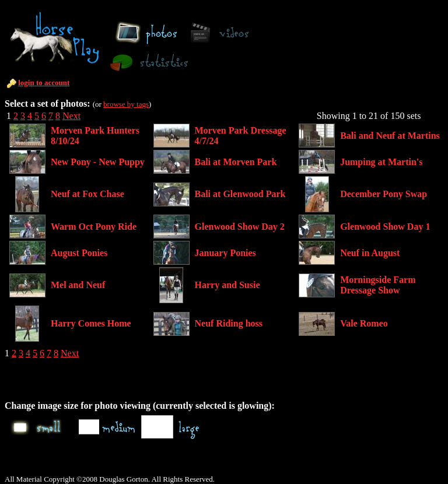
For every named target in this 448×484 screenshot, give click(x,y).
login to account (44, 83)
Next (71, 116)
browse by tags (126, 104)
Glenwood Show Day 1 (385, 227)
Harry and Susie (228, 285)
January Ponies (225, 253)
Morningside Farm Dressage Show (378, 285)
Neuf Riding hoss (229, 323)
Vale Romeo (364, 323)
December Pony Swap (384, 194)
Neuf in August (370, 253)
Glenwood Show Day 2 (240, 227)
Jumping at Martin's (381, 162)
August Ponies (79, 253)
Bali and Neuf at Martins (390, 136)
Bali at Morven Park (236, 162)
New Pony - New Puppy (98, 162)
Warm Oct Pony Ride (94, 227)
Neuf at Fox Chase (87, 194)
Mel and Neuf (78, 285)
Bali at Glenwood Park (240, 194)
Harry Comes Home (91, 323)
